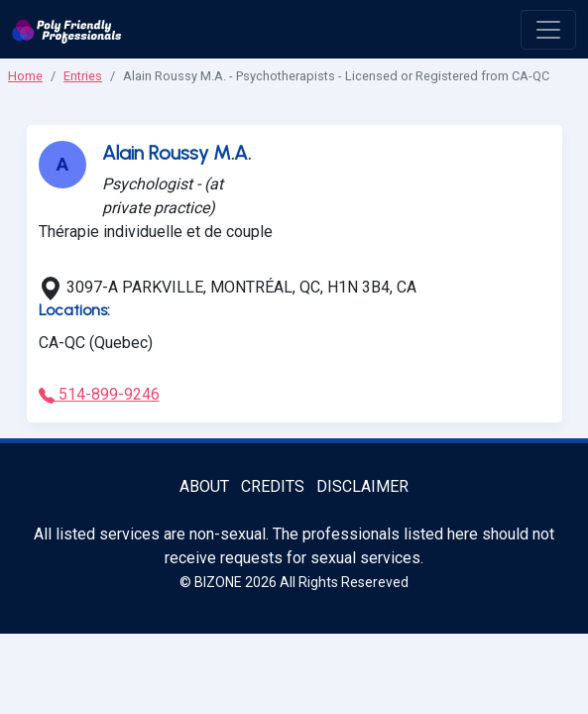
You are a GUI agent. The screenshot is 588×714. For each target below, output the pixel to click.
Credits (273, 486)
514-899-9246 (99, 394)
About (204, 486)
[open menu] (548, 30)
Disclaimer (362, 486)
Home (25, 76)
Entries (83, 76)
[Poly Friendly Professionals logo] (67, 29)
